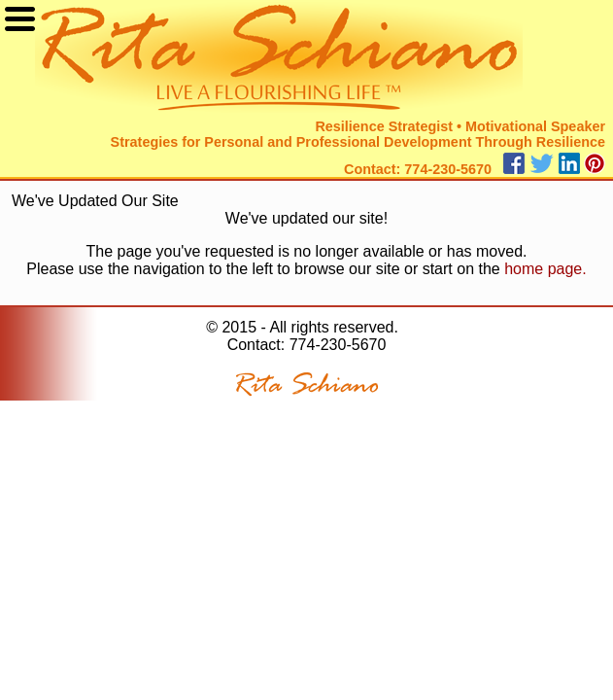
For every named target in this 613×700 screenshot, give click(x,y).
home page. (545, 269)
